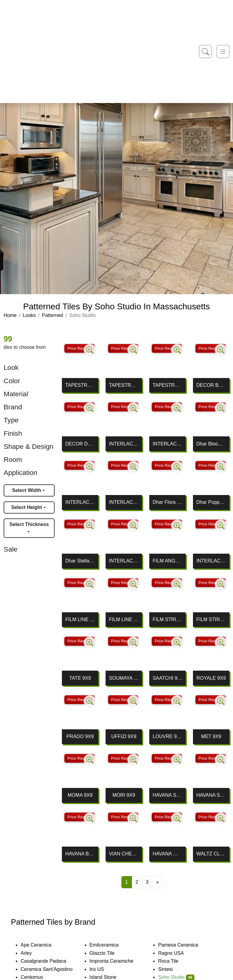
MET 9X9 (211, 736)
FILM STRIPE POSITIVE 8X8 (211, 619)
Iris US (102, 969)
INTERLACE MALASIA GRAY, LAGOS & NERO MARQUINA (124, 502)
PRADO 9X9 (80, 736)
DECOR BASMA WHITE (211, 385)
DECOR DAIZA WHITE (80, 444)
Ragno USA (175, 953)
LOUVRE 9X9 (167, 736)
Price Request (79, 348)
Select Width (27, 490)
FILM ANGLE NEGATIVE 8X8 (167, 561)
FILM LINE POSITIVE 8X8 (124, 619)
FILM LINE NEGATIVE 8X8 (80, 619)
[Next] (157, 882)
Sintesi (169, 969)
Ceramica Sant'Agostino (51, 969)
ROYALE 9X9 (211, 678)
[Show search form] (205, 52)
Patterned (52, 315)
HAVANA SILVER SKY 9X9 (167, 795)
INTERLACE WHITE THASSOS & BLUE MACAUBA (211, 561)
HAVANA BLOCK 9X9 (80, 854)
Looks (29, 315)
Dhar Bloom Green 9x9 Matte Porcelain (211, 444)
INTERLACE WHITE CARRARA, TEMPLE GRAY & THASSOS (124, 444)
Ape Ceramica (42, 945)
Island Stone (108, 977)
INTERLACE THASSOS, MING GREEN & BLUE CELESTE (167, 444)
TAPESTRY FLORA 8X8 (124, 385)
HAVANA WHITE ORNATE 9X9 (167, 854)
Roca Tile (173, 961)
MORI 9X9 (124, 795)
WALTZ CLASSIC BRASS (211, 854)
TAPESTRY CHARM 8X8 (80, 385)
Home (10, 315)
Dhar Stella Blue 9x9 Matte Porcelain (80, 561)
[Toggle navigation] (223, 52)
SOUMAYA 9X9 (124, 678)
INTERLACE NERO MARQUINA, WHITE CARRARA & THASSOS (80, 502)
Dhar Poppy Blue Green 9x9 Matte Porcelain (211, 502)
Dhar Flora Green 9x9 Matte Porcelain (167, 502)
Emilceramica (108, 945)
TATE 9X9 (80, 678)
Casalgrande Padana (48, 961)
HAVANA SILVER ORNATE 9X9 (211, 795)
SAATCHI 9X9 (167, 678)
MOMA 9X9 (80, 795)
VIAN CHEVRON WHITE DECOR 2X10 (124, 854)
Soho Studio (176, 977)
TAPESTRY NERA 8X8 (167, 385)
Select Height (27, 507)
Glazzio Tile (107, 953)
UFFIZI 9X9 (124, 736)
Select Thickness (29, 524)
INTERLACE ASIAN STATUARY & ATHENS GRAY (124, 561)
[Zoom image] (90, 350)
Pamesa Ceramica (183, 945)
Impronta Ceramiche (116, 961)
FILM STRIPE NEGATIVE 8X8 (167, 619)
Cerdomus (37, 977)
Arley (31, 953)
